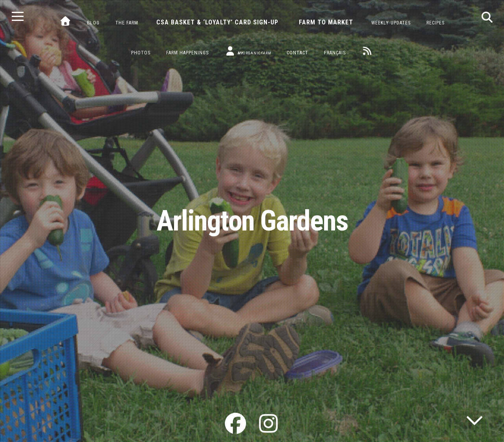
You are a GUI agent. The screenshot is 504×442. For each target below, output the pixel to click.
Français (335, 53)
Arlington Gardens (252, 221)
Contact (297, 53)
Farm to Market (326, 22)
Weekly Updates (391, 23)
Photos (141, 53)
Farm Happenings (187, 53)
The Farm (127, 23)
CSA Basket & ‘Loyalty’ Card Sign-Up (217, 22)
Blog (93, 23)
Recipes (435, 23)
